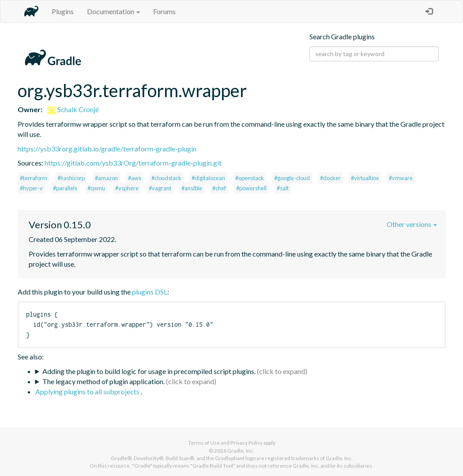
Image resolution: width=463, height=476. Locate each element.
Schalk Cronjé (73, 109)
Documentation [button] (113, 11)
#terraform (34, 178)
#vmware (401, 178)
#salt (283, 188)
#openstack (250, 178)
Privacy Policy (247, 443)
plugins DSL (150, 292)
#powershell (251, 188)
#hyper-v (31, 188)
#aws (135, 178)
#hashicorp (71, 178)
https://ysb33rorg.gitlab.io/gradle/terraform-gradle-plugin (107, 149)
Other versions (412, 224)
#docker (330, 178)
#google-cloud (292, 178)
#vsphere (127, 188)
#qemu (96, 188)
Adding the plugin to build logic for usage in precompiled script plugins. (149, 371)
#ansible (192, 188)
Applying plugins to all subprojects (88, 391)
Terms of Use (204, 443)
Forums (164, 11)
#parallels (65, 188)
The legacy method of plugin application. (104, 381)
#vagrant (160, 188)
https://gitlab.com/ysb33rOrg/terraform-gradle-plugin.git (133, 163)
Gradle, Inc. (241, 451)
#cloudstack (166, 178)
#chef (219, 188)
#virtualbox (365, 178)
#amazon (106, 178)
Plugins (63, 11)
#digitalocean (208, 178)
